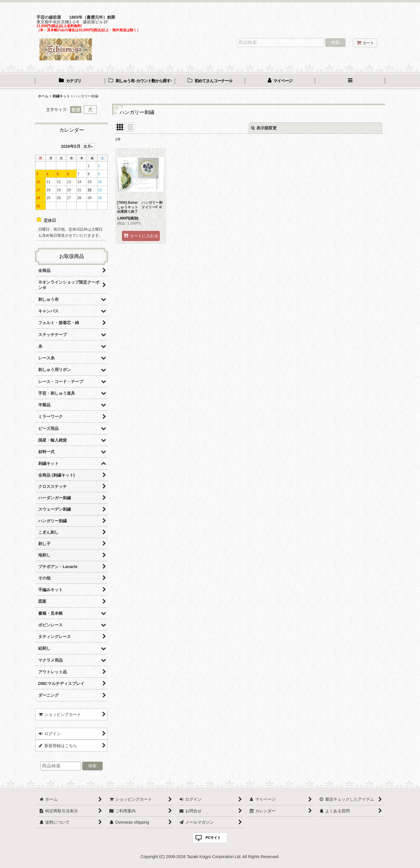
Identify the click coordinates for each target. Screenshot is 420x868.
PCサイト (213, 838)
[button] (350, 81)
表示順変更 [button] (264, 128)
